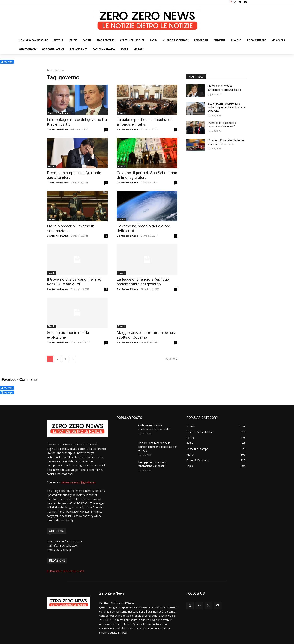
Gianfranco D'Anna (58, 129)
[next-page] (73, 359)
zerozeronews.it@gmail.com (78, 482)
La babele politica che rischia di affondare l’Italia (144, 122)
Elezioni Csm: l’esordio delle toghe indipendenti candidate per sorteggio (227, 107)
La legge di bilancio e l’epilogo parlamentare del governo (143, 282)
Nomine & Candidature (59, 113)
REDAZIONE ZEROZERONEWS (65, 571)
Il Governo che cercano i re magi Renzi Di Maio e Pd (75, 282)
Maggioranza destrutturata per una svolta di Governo (146, 335)
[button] (231, 2)
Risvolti (121, 113)
